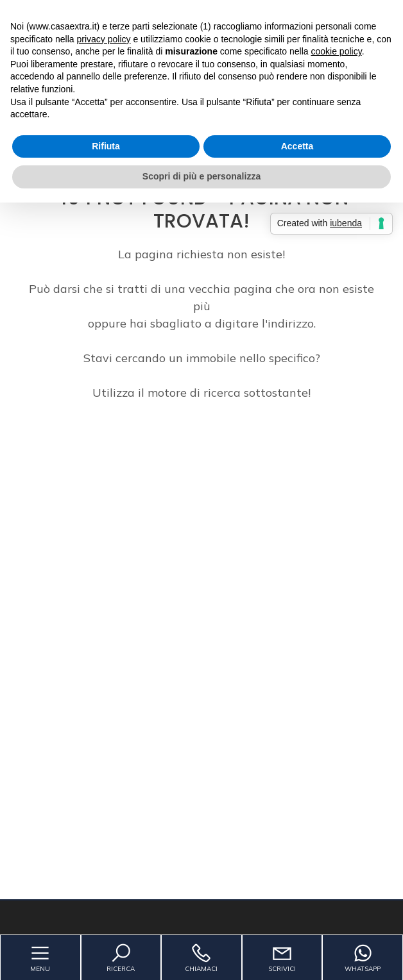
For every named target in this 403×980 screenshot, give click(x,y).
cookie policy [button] (337, 51)
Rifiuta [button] (106, 146)
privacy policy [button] (104, 39)
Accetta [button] (297, 146)
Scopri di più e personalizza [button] (201, 176)
